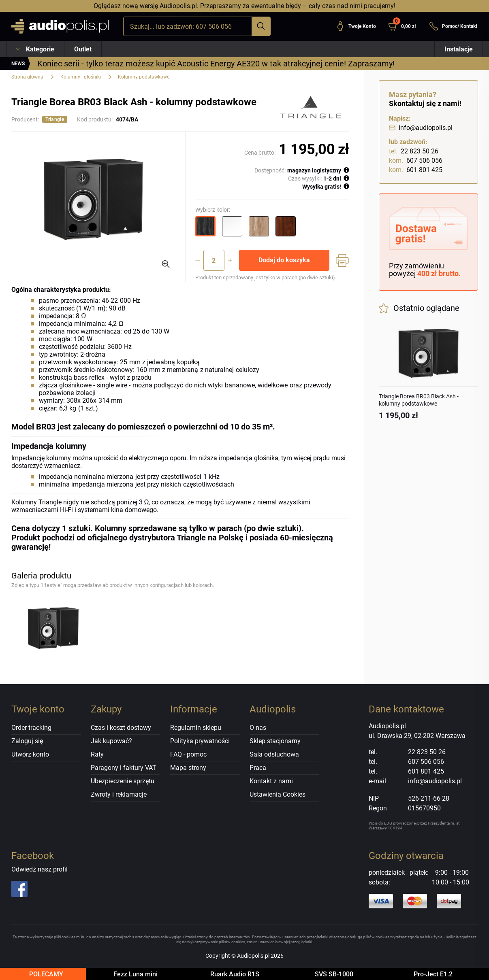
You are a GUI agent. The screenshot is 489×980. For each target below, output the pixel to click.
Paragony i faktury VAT (124, 768)
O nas (258, 728)
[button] (405, 26)
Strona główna (27, 77)
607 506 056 (416, 160)
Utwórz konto (30, 754)
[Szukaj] (261, 26)
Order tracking (31, 728)
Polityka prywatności (200, 741)
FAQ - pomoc (188, 754)
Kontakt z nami (271, 781)
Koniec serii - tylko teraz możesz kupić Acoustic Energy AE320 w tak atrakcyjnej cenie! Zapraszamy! (216, 64)
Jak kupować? (111, 741)
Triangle (55, 119)
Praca (258, 768)
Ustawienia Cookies (278, 794)
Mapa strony (188, 768)
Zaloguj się (27, 741)
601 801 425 (416, 170)
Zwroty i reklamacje (119, 794)
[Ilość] (214, 260)
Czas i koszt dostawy (121, 728)
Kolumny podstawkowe (144, 77)
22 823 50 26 (414, 151)
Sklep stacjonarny (275, 741)
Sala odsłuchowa (274, 754)
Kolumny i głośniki (81, 77)
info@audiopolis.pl (421, 128)
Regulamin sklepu (196, 728)
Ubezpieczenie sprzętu (123, 781)
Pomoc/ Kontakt (453, 26)
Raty (97, 754)
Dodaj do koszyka (284, 260)
